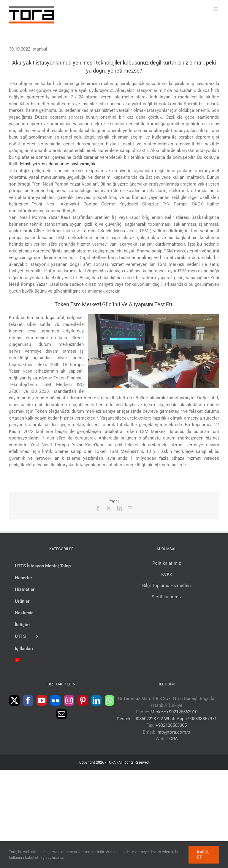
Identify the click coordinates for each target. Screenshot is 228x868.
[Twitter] (14, 700)
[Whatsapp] (109, 700)
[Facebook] (28, 700)
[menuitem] (61, 660)
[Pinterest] (83, 700)
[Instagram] (69, 700)
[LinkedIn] (96, 700)
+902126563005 (171, 725)
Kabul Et (203, 854)
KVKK (167, 575)
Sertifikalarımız (167, 597)
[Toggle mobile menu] (216, 9)
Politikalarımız (167, 563)
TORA (172, 739)
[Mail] (62, 714)
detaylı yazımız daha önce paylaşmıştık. (58, 164)
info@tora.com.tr (173, 732)
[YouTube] (42, 700)
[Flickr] (55, 700)
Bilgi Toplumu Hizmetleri (167, 586)
